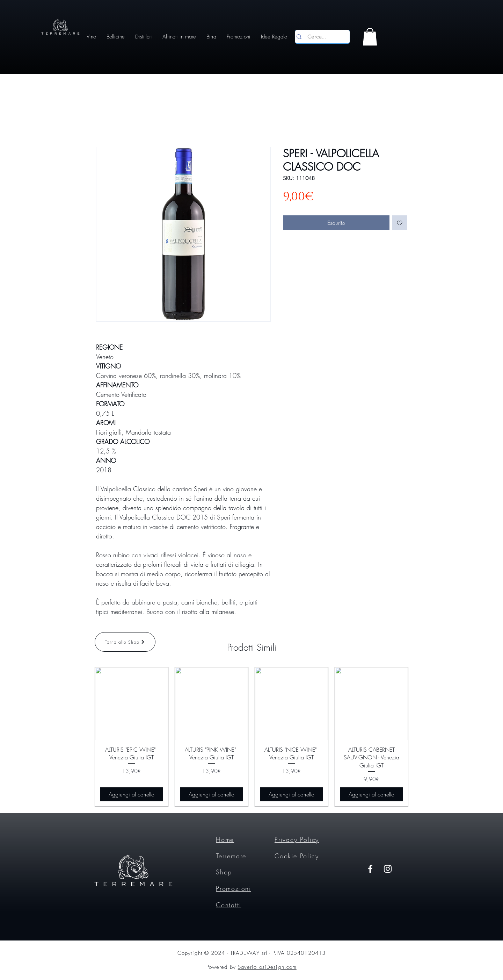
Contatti (228, 905)
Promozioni (234, 888)
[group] (251, 737)
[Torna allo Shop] (125, 642)
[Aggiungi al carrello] (132, 794)
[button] (370, 37)
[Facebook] (370, 869)
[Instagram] (388, 869)
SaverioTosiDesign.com (267, 967)
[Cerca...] (321, 37)
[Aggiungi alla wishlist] (400, 223)
